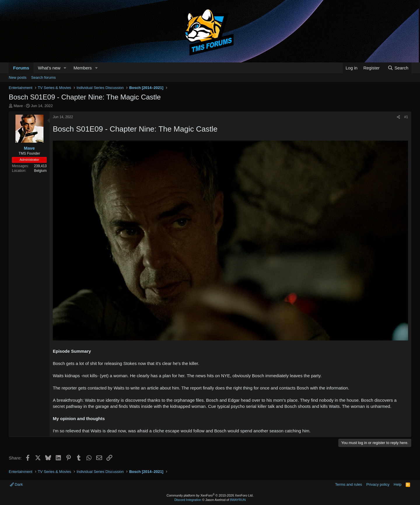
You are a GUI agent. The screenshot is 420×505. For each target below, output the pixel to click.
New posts (18, 77)
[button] (65, 68)
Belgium (40, 171)
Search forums (44, 77)
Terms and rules (349, 484)
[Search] (398, 68)
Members (83, 68)
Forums (21, 68)
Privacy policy (378, 484)
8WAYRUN (238, 500)
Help (398, 484)
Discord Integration (188, 500)
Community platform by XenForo (210, 495)
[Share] (398, 117)
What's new (49, 68)
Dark (16, 484)
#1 (406, 117)
